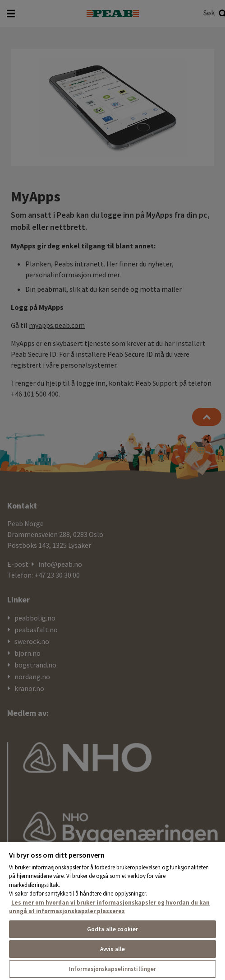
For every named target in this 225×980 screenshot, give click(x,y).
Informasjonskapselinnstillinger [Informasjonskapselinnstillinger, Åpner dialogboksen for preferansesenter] (112, 969)
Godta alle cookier (112, 929)
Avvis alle (112, 949)
